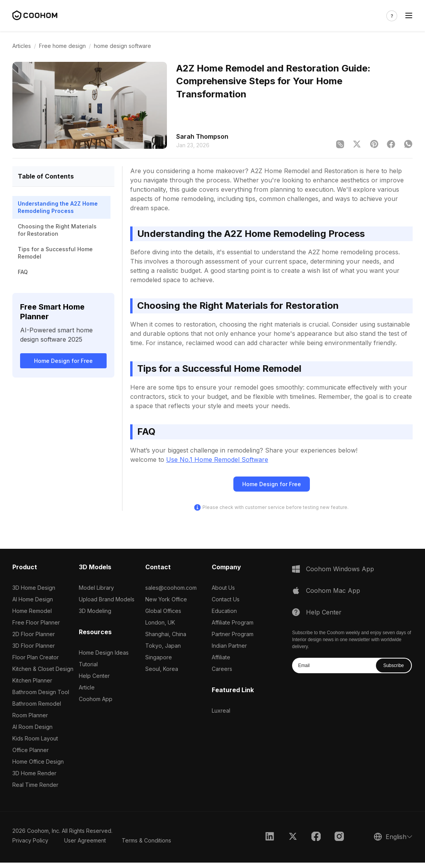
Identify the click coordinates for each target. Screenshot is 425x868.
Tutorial (88, 664)
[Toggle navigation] (409, 16)
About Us (223, 588)
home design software (122, 46)
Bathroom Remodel (37, 704)
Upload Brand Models (107, 599)
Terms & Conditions (146, 840)
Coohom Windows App (340, 569)
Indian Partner (229, 646)
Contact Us (226, 599)
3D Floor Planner (34, 646)
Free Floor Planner (36, 622)
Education (224, 611)
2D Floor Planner (34, 634)
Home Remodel (32, 611)
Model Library (96, 588)
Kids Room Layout (35, 738)
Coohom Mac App (333, 591)
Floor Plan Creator (36, 657)
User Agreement (85, 840)
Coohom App (96, 699)
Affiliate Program (233, 622)
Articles (22, 46)
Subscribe (394, 665)
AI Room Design (32, 727)
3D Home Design (34, 588)
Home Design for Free (63, 361)
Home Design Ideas (104, 653)
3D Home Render (34, 773)
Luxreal (221, 711)
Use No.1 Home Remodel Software (217, 460)
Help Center (94, 676)
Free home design (62, 46)
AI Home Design (33, 599)
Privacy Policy (30, 840)
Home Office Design (38, 762)
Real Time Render (35, 785)
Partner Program (233, 634)
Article (87, 687)
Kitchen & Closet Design (43, 669)
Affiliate (221, 657)
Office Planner (31, 750)
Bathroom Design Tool (41, 692)
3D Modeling (95, 611)
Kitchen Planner (32, 680)
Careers (222, 669)
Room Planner (30, 715)
